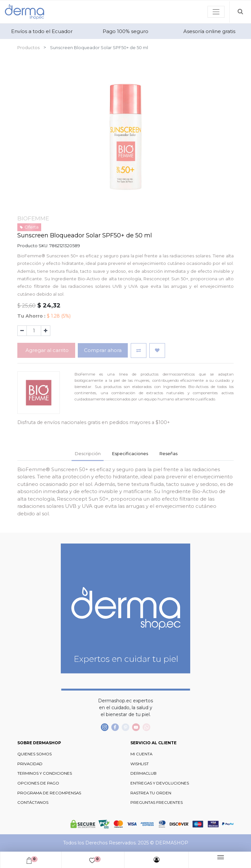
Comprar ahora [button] (103, 350)
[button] (139, 351)
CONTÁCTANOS (33, 803)
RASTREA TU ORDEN (151, 793)
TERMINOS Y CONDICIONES (45, 773)
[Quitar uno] (22, 331)
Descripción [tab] (88, 453)
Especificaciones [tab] (130, 453)
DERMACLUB (143, 773)
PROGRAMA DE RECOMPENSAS (49, 793)
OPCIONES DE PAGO (38, 783)
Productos (28, 47)
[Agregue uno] (46, 331)
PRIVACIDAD (30, 764)
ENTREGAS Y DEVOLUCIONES (160, 783)
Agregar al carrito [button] (46, 350)
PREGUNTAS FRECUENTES (157, 803)
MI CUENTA (141, 754)
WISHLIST (140, 764)
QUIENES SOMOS (34, 754)
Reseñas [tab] (168, 453)
